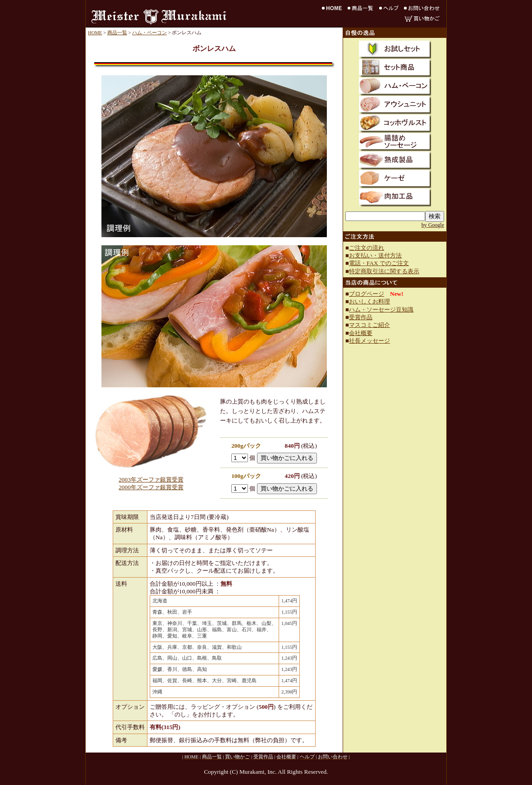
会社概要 (361, 333)
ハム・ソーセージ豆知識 (381, 310)
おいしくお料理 (369, 301)
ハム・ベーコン (149, 33)
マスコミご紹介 (369, 325)
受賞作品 (361, 317)
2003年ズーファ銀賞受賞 (151, 480)
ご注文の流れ (367, 248)
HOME (95, 33)
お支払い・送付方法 (375, 255)
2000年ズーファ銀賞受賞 (151, 487)
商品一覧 (117, 33)
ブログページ (367, 294)
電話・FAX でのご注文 (379, 263)
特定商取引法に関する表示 (384, 271)
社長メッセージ (369, 341)
